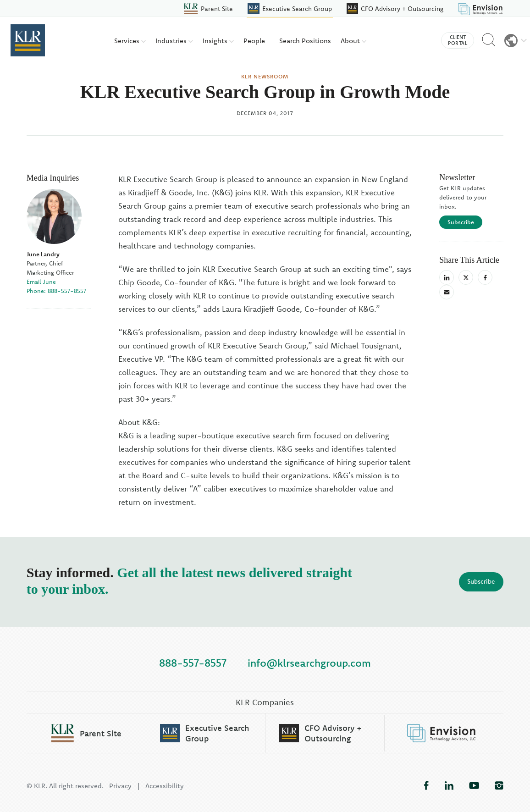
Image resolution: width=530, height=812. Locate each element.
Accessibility (165, 786)
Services (130, 41)
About (353, 41)
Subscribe (461, 222)
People (254, 41)
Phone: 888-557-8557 (56, 291)
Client (458, 40)
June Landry (43, 254)
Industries (174, 41)
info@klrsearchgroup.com (309, 662)
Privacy (120, 786)
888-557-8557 (193, 662)
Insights (218, 41)
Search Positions (305, 41)
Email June (41, 282)
